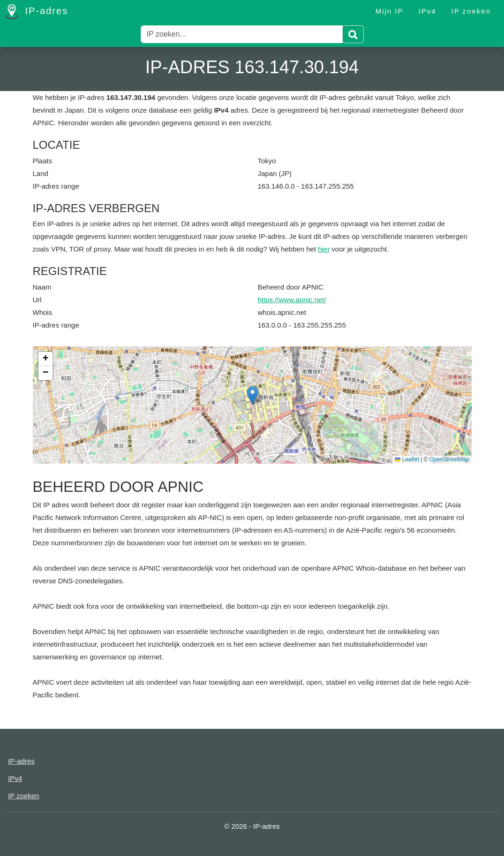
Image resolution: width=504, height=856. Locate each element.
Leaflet (407, 459)
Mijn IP (390, 11)
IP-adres (37, 12)
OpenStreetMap (449, 459)
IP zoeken (471, 11)
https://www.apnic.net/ (292, 300)
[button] (252, 395)
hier (324, 249)
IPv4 (428, 11)
